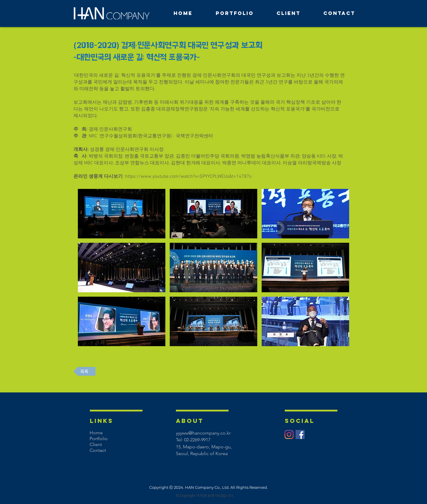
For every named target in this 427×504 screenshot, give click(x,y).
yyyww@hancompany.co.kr (203, 433)
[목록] (84, 371)
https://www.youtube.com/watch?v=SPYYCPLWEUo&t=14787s (188, 177)
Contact (98, 450)
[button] (122, 214)
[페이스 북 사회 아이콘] (300, 434)
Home (96, 433)
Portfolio (99, 439)
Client (96, 444)
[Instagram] (289, 434)
